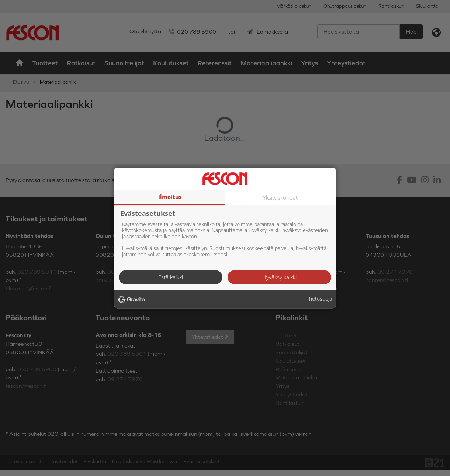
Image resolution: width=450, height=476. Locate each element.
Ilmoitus (170, 197)
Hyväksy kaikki (279, 277)
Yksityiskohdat (280, 197)
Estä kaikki (171, 277)
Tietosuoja (320, 299)
